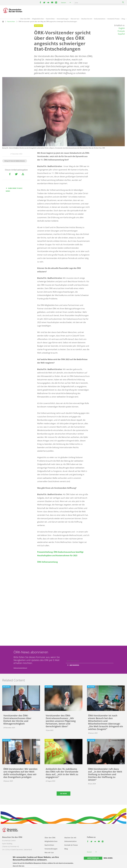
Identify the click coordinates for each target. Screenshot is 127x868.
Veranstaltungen (63, 19)
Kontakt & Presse (113, 19)
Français (121, 31)
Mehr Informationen (32, 866)
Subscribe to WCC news (14, 190)
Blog (123, 19)
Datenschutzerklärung (20, 668)
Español (121, 34)
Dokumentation (100, 19)
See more (63, 794)
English (122, 28)
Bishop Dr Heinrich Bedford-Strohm (15, 161)
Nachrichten (50, 19)
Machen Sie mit (87, 19)
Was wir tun (75, 19)
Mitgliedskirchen (38, 19)
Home (3, 21)
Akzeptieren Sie (93, 858)
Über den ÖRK (25, 19)
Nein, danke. (108, 858)
